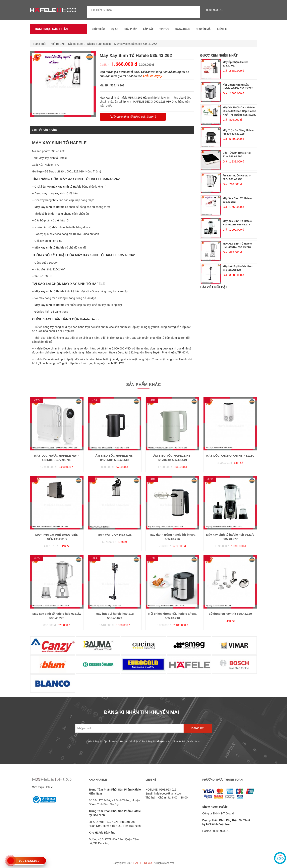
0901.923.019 (214, 10)
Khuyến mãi (203, 29)
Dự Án (115, 29)
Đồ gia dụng (76, 44)
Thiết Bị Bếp (57, 44)
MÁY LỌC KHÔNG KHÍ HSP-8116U (230, 456)
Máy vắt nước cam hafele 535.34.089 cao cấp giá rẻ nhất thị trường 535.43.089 (239, 111)
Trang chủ (39, 44)
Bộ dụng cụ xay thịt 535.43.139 (230, 614)
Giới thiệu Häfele (42, 787)
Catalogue (182, 29)
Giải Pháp (131, 29)
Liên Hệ (222, 29)
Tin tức (164, 29)
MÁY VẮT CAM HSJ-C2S (115, 535)
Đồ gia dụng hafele (99, 44)
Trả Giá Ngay (152, 76)
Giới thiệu (98, 29)
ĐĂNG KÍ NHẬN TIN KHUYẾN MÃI (142, 712)
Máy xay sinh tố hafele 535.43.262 (135, 44)
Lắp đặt (148, 29)
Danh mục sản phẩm (51, 29)
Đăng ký (198, 728)
